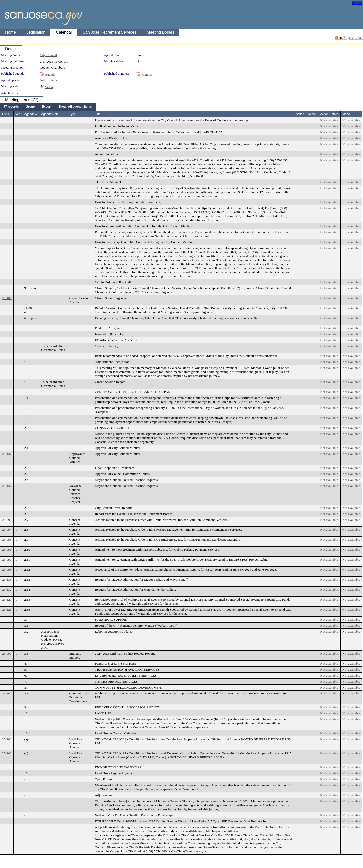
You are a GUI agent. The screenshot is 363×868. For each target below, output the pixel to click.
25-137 (7, 454)
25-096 (7, 550)
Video (49, 87)
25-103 (7, 298)
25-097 (7, 560)
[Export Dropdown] (47, 107)
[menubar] (48, 107)
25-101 (7, 739)
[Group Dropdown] (30, 107)
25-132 (7, 590)
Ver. (18, 114)
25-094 (7, 530)
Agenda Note (50, 114)
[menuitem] (11, 107)
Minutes (147, 75)
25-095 (7, 540)
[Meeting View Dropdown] (75, 107)
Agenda (50, 75)
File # (6, 114)
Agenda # (31, 114)
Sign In (357, 3)
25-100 (7, 693)
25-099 (7, 653)
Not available (49, 80)
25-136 (7, 486)
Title (98, 114)
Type (72, 114)
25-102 (7, 753)
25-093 (7, 520)
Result (312, 114)
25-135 (7, 580)
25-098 (7, 570)
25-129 (7, 600)
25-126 (7, 609)
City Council (49, 55)
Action (300, 114)
